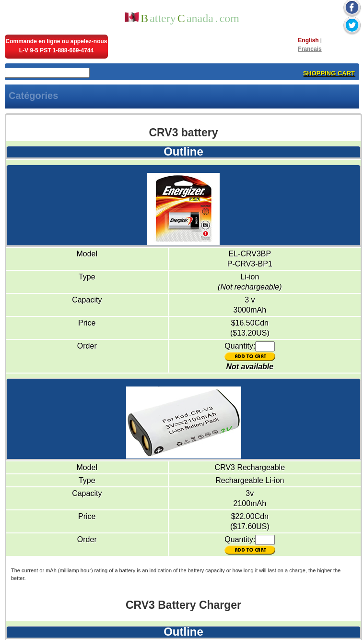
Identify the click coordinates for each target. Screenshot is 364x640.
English (308, 40)
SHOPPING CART (329, 73)
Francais (310, 49)
